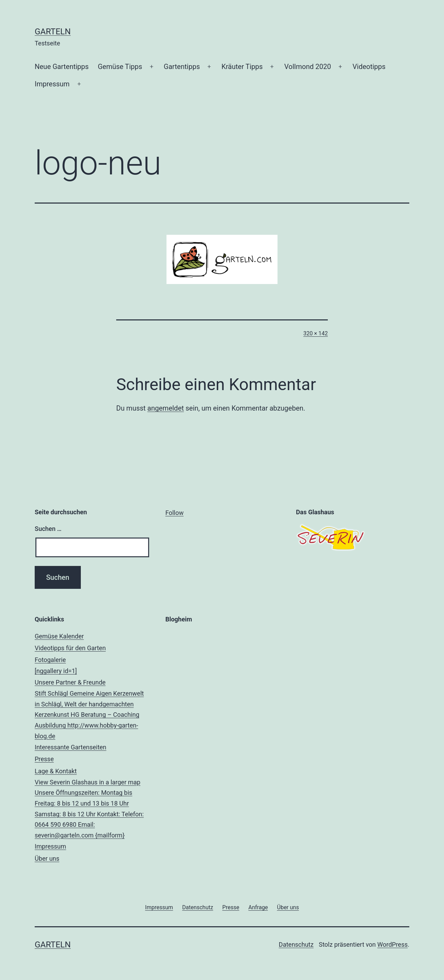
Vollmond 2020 (308, 67)
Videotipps (369, 67)
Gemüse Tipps (120, 67)
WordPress (392, 944)
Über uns (47, 858)
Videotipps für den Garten (70, 648)
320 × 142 (316, 333)
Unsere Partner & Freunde (91, 710)
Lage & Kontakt (91, 804)
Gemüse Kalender (59, 636)
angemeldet (166, 408)
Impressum (52, 84)
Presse (44, 759)
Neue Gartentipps (62, 67)
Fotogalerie (91, 666)
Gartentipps (182, 67)
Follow (175, 513)
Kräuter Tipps (242, 67)
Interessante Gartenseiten (71, 747)
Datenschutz (296, 944)
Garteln (53, 32)
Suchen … (48, 529)
